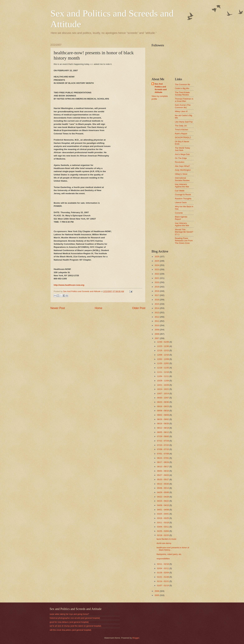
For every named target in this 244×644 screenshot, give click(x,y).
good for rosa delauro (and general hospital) (69, 622)
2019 (157, 287)
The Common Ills (182, 84)
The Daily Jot (181, 126)
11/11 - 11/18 (163, 372)
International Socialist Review (182, 179)
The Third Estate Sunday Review (182, 94)
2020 (157, 282)
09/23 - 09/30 (163, 402)
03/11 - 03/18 (163, 523)
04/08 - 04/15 (163, 505)
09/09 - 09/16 (163, 411)
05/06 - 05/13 (163, 488)
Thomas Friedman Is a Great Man (184, 100)
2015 (157, 304)
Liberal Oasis (181, 202)
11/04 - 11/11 (163, 376)
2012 (157, 317)
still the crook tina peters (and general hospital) (70, 630)
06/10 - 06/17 (163, 467)
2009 (157, 330)
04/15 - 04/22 (163, 501)
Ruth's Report (181, 134)
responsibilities (163, 559)
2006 (157, 591)
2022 (157, 274)
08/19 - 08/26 (163, 424)
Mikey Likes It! (181, 111)
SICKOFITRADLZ (183, 137)
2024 (157, 265)
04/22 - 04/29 (163, 497)
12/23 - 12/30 (163, 346)
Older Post (139, 308)
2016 (157, 300)
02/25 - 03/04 (163, 531)
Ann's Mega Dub (182, 154)
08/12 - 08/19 (163, 428)
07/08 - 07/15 (163, 449)
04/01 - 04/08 (163, 510)
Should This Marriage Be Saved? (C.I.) (184, 232)
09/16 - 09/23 (163, 406)
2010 (157, 325)
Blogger (136, 638)
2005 (157, 595)
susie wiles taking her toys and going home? (69, 614)
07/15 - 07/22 (163, 445)
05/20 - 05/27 (163, 479)
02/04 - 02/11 (163, 568)
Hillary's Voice (181, 174)
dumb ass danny (164, 543)
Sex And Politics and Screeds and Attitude (161, 88)
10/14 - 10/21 (163, 389)
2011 (157, 321)
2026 (157, 257)
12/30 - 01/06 (163, 342)
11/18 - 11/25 (163, 368)
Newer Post (58, 308)
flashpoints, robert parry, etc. (169, 554)
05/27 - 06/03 (163, 475)
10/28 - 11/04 (163, 381)
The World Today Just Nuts (182, 149)
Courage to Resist (183, 195)
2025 (157, 261)
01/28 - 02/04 (163, 573)
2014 (157, 308)
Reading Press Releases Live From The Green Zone (184, 241)
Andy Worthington (183, 170)
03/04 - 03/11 (163, 527)
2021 (157, 278)
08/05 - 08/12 (163, 432)
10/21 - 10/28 (163, 385)
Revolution (180, 162)
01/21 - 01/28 (163, 577)
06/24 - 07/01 (163, 458)
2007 (157, 338)
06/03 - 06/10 (163, 471)
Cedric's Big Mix (182, 88)
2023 (157, 269)
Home (99, 308)
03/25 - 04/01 (163, 514)
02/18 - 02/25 (163, 535)
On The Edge (181, 158)
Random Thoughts (183, 199)
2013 (157, 313)
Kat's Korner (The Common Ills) (183, 106)
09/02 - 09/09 (163, 415)
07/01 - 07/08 (163, 454)
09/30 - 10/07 (163, 398)
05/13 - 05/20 (163, 484)
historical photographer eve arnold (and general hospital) (75, 618)
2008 (157, 334)
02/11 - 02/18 (163, 564)
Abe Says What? (182, 166)
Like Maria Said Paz (184, 122)
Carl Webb (180, 191)
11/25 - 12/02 (163, 363)
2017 (157, 295)
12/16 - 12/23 (163, 350)
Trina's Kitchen (181, 130)
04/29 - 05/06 (163, 492)
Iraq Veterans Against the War (182, 185)
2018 (157, 291)
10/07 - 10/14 (163, 394)
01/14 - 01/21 (163, 581)
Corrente (179, 213)
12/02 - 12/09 (163, 359)
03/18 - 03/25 (163, 518)
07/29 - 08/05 (163, 436)
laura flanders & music (166, 539)
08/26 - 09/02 (163, 419)
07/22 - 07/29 (163, 441)
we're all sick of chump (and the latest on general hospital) (75, 626)
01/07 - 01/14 (163, 585)
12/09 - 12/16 (163, 355)
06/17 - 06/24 (163, 462)
